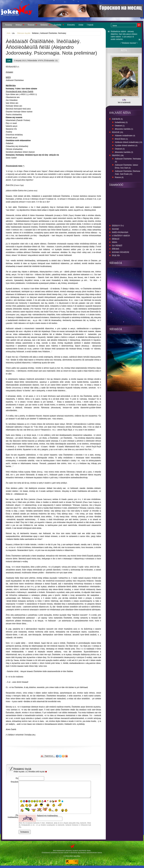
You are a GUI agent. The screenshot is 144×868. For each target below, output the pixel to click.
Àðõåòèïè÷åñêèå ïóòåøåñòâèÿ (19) (128, 142)
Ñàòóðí (115, 229)
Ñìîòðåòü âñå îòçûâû (38, 772)
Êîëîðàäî (116, 239)
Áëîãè (81, 25)
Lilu (13, 33)
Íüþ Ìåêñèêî (117, 246)
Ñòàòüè (31, 25)
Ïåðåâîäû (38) (118, 156)
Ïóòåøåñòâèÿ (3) (121, 122)
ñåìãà (115, 242)
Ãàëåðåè (58, 25)
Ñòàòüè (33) (118, 132)
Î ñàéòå (90, 25)
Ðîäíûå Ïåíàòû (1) (121, 139)
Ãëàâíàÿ (9, 25)
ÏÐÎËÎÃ (8, 77)
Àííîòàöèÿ (9, 72)
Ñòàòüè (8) (119, 177)
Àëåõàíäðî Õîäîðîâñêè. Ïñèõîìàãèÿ (53, 33)
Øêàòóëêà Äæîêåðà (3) (124, 152)
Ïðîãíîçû (19, 25)
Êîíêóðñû (71, 25)
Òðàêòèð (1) (120, 126)
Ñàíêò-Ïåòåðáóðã (120, 232)
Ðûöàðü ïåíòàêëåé (121, 252)
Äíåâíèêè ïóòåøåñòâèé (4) (125, 136)
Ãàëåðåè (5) (117, 119)
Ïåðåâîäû (44, 25)
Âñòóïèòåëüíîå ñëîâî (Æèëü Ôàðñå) (20, 92)
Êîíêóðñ (116, 249)
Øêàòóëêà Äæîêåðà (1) (124, 129)
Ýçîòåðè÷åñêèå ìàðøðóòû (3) (126, 146)
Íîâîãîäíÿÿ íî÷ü (118, 226)
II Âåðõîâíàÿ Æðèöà (121, 236)
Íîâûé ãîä (116, 256)
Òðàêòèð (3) (120, 149)
